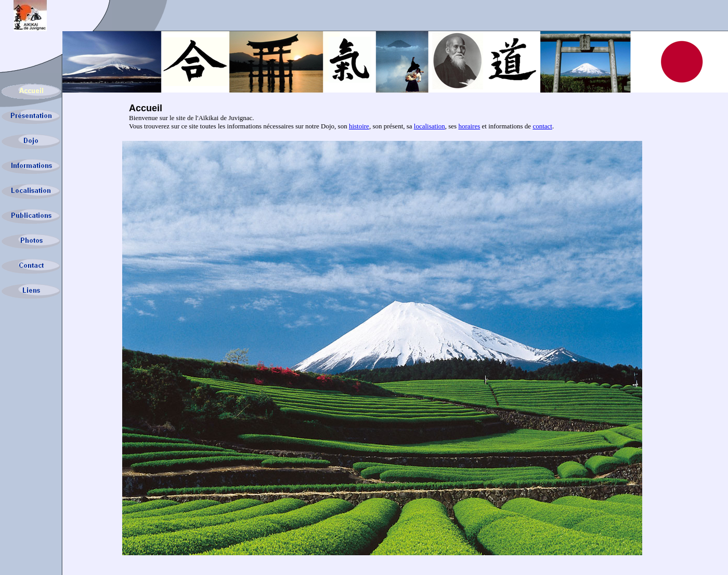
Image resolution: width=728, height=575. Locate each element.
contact (542, 126)
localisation (430, 126)
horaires (469, 126)
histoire (359, 126)
